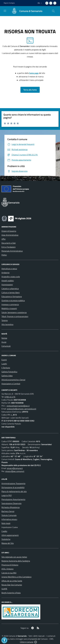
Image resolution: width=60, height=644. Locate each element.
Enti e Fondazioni (9, 247)
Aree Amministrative (10, 235)
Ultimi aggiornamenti (10, 535)
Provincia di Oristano (10, 565)
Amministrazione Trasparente (13, 483)
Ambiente (5, 273)
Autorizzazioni (7, 285)
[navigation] (5, 11)
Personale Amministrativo (12, 251)
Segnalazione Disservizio (11, 503)
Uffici (4, 239)
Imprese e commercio (10, 304)
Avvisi (4, 342)
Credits (4, 531)
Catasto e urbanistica (10, 289)
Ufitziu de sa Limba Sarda (12, 581)
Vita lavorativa (7, 324)
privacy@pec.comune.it (15, 471)
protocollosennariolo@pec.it (18, 406)
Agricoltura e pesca (9, 269)
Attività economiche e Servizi (13, 380)
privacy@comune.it (15, 468)
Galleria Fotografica (9, 372)
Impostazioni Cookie (10, 527)
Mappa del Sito (8, 543)
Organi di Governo (9, 231)
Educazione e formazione (12, 296)
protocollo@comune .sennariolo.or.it (22, 409)
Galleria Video (7, 376)
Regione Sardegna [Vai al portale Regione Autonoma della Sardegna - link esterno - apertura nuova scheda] (9, 3)
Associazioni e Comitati (11, 384)
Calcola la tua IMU (9, 573)
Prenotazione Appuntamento (13, 499)
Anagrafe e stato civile (11, 277)
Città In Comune (27, 642)
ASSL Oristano (7, 569)
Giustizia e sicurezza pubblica (13, 300)
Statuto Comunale (9, 515)
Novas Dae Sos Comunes (12, 585)
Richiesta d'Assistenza (11, 507)
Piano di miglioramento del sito (14, 491)
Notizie (4, 338)
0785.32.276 (10, 397)
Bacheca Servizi (8, 511)
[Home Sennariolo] (26, 11)
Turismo (5, 320)
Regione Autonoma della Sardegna (16, 561)
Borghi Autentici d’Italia (11, 593)
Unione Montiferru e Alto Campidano (16, 577)
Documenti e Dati (9, 243)
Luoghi (4, 364)
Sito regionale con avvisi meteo (14, 557)
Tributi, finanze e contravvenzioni (15, 316)
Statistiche (6, 539)
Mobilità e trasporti (9, 308)
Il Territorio (6, 368)
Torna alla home (30, 90)
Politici (4, 255)
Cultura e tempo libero (11, 293)
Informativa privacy (9, 519)
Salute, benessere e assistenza (14, 312)
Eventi (4, 360)
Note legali (6, 523)
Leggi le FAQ (7, 495)
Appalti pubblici (8, 281)
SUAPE (4, 589)
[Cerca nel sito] (53, 11)
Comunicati (6, 346)
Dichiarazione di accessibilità (13, 487)
